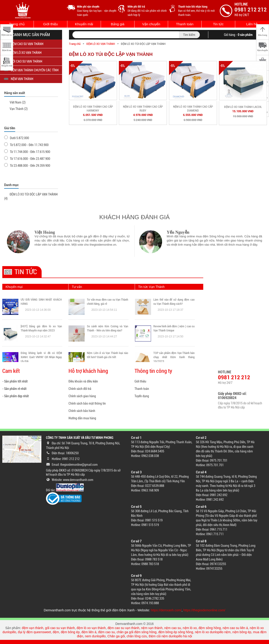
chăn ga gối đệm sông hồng (136, 632)
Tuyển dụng (142, 396)
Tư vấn (77, 287)
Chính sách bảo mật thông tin (87, 403)
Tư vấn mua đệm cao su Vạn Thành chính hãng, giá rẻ (107, 302)
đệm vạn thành (33, 628)
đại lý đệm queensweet (34, 632)
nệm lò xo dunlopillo (209, 632)
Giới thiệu (51, 24)
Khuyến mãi (84, 24)
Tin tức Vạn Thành (151, 287)
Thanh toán (185, 24)
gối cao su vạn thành (60, 628)
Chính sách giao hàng (82, 396)
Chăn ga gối (116, 636)
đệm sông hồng (210, 628)
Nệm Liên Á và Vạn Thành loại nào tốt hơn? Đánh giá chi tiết (107, 355)
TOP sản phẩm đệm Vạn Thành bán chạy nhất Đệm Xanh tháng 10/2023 (174, 357)
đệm (56, 632)
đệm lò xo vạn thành (91, 628)
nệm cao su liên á (235, 628)
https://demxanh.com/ (166, 610)
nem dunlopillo (95, 636)
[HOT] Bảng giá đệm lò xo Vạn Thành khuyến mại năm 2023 (41, 328)
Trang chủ (17, 24)
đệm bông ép (70, 632)
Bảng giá (118, 24)
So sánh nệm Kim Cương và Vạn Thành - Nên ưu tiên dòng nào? (107, 328)
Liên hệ (252, 24)
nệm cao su (173, 628)
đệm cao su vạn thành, (124, 628)
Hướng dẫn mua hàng (82, 418)
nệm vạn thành (152, 628)
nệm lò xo (190, 628)
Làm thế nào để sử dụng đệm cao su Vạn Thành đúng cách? (174, 302)
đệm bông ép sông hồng (176, 632)
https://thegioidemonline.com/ (204, 610)
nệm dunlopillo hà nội (177, 636)
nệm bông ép (242, 632)
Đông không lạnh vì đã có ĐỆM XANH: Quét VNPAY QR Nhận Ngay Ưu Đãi (41, 357)
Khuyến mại (14, 287)
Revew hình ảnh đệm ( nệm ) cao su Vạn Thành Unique (174, 328)
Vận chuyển (151, 24)
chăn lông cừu (137, 636)
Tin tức (218, 24)
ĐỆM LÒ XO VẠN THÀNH (101, 44)
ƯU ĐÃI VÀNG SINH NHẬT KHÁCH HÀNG (41, 302)
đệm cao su (107, 632)
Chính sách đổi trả (80, 389)
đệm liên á (89, 632)
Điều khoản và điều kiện (83, 381)
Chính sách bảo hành (82, 411)
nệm (228, 632)
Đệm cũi (155, 636)
